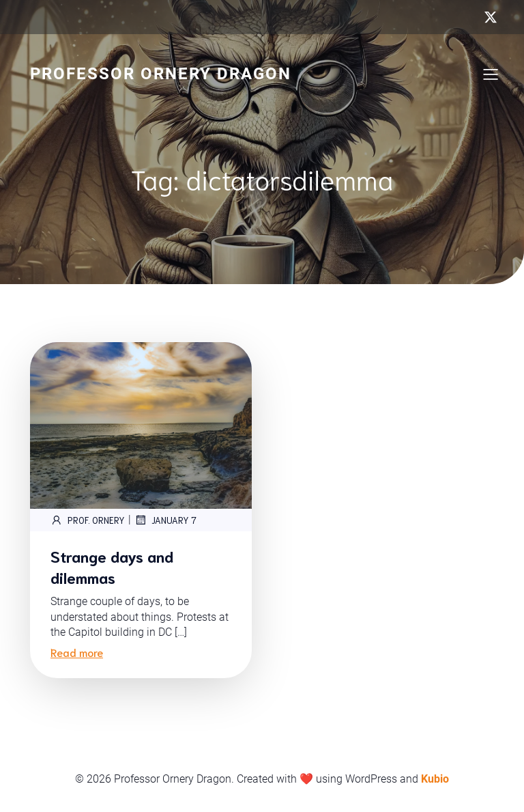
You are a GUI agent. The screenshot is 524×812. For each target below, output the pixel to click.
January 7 (165, 520)
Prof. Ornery (88, 520)
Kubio (435, 779)
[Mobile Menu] (491, 74)
